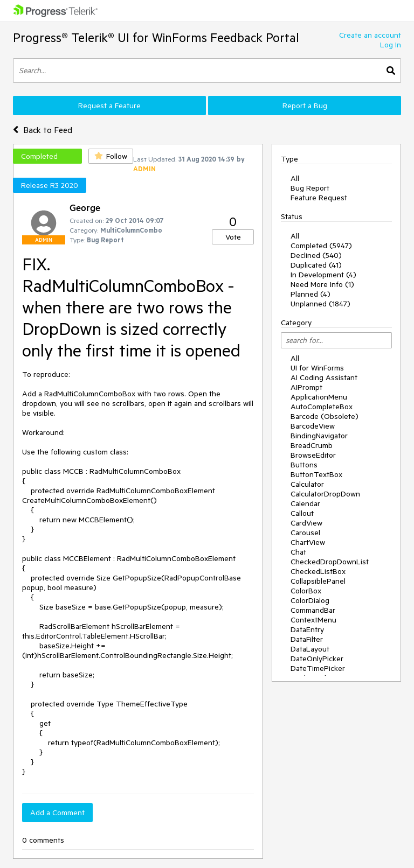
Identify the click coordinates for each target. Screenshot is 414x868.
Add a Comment (57, 813)
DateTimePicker (318, 668)
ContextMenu (313, 620)
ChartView (308, 542)
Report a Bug (305, 106)
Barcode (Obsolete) (325, 416)
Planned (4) (310, 294)
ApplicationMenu (319, 397)
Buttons (304, 465)
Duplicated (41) (316, 265)
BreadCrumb (312, 445)
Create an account (370, 35)
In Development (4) (323, 275)
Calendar (305, 503)
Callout (302, 513)
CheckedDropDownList (330, 562)
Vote (233, 237)
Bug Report (310, 188)
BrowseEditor (313, 455)
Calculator (307, 484)
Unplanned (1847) (320, 304)
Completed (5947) (321, 246)
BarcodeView (313, 426)
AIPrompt (306, 387)
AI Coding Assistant (324, 377)
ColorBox (306, 591)
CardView (306, 523)
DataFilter (307, 639)
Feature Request (319, 198)
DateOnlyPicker (317, 659)
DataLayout (310, 649)
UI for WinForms (317, 368)
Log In (391, 45)
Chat (298, 552)
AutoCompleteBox (322, 407)
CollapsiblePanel (318, 581)
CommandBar (313, 610)
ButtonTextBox (316, 474)
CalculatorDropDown (325, 494)
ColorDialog (310, 600)
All (295, 178)
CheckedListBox (318, 571)
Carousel (305, 533)
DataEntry (307, 629)
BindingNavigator (319, 436)
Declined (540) (316, 255)
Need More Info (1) (322, 284)
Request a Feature (109, 106)
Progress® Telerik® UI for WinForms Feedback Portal (156, 37)
